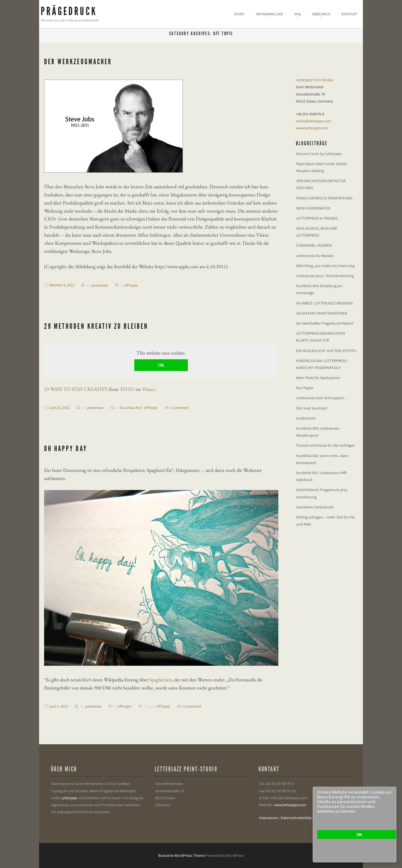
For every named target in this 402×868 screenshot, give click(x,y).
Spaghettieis (161, 680)
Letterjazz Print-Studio (314, 80)
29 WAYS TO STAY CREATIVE (76, 389)
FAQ (297, 14)
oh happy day (66, 449)
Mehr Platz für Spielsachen (318, 378)
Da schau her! (131, 408)
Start (239, 14)
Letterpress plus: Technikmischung (325, 276)
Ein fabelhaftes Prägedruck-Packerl (325, 323)
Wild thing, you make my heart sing (325, 266)
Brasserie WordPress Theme (181, 855)
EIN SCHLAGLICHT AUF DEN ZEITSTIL (326, 351)
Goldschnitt (306, 418)
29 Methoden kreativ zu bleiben (96, 326)
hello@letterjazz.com (314, 121)
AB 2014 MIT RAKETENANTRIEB (322, 313)
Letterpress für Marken (315, 256)
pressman (100, 285)
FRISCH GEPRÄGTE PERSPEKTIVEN (324, 198)
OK (161, 365)
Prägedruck (69, 11)
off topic (131, 285)
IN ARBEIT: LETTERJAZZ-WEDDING (325, 303)
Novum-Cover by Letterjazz (319, 154)
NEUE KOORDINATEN (313, 208)
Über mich (321, 14)
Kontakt (349, 14)
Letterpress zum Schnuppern (320, 398)
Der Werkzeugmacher (78, 62)
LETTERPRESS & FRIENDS (317, 218)
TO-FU (127, 389)
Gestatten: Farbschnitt (315, 507)
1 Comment (179, 408)
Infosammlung (269, 14)
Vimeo (149, 389)
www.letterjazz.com (312, 128)
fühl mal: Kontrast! (312, 408)
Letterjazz (69, 798)
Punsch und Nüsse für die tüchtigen (326, 445)
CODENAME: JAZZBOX (314, 245)
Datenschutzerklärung (299, 818)
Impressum (269, 818)
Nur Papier (305, 388)
